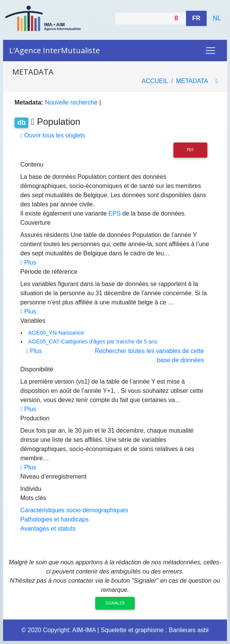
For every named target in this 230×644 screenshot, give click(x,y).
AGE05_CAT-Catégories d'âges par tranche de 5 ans (93, 342)
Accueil (155, 81)
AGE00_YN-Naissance (56, 333)
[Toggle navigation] (210, 51)
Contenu (32, 164)
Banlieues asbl (189, 630)
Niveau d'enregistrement (53, 476)
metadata (192, 81)
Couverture (35, 223)
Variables (33, 321)
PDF (190, 150)
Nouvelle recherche (71, 102)
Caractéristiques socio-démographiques (74, 510)
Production (35, 418)
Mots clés (33, 498)
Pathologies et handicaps (55, 519)
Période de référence (49, 272)
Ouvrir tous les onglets (53, 135)
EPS (114, 213)
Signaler (115, 603)
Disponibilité (37, 369)
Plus (28, 262)
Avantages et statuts (48, 529)
